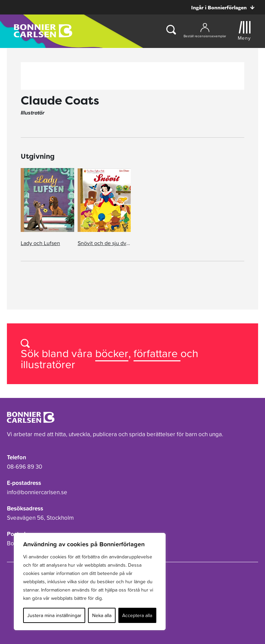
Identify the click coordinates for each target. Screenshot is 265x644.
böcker (112, 353)
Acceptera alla (137, 615)
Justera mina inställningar (54, 615)
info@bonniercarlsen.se (37, 492)
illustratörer (48, 364)
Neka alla (102, 615)
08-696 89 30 (24, 467)
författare (157, 353)
